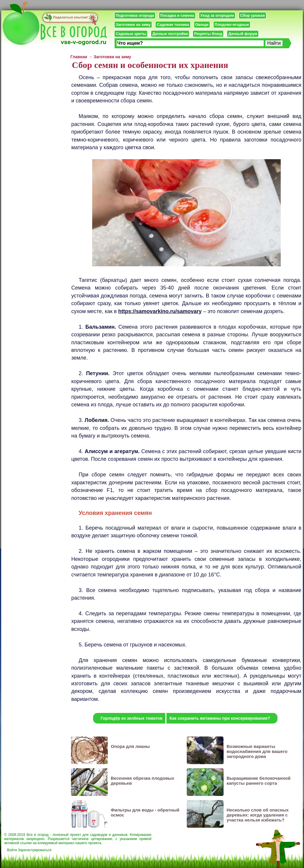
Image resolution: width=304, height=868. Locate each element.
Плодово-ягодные (232, 25)
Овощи (202, 25)
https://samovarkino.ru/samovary (160, 311)
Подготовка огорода (135, 15)
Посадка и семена (177, 15)
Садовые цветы (131, 34)
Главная (79, 57)
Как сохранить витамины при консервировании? (220, 718)
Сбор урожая (252, 15)
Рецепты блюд (208, 34)
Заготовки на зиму (133, 25)
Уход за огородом (217, 15)
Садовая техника (173, 25)
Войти (12, 850)
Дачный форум (243, 34)
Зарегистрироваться (35, 850)
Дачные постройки (170, 34)
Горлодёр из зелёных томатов (131, 718)
